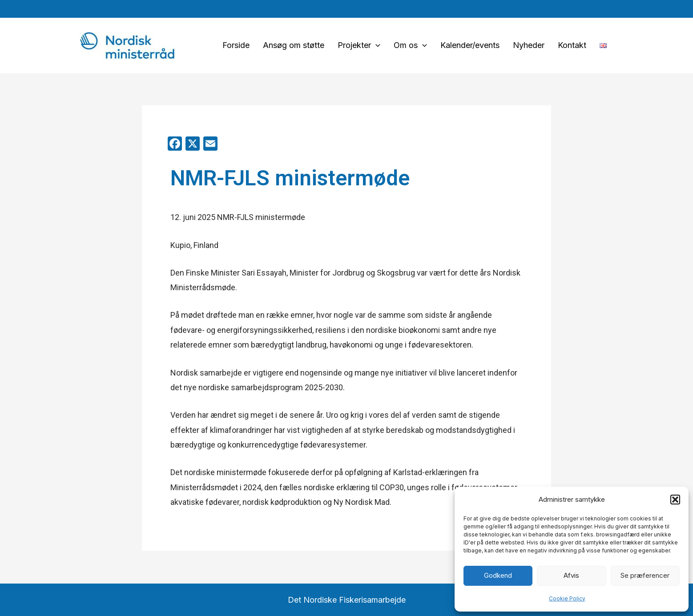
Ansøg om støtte (294, 45)
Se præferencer (645, 575)
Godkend (498, 575)
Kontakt (572, 45)
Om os (410, 45)
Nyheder (529, 45)
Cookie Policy (567, 598)
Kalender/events (470, 45)
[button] (675, 500)
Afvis (571, 575)
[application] (376, 45)
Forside (236, 45)
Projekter (359, 45)
